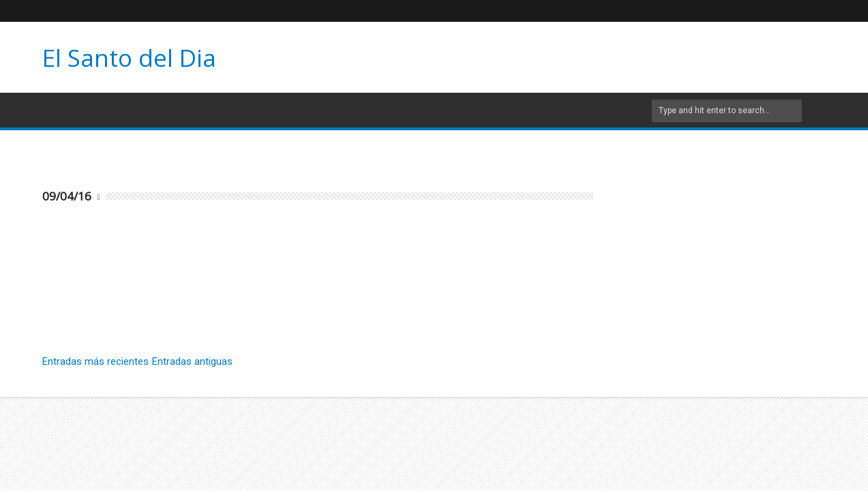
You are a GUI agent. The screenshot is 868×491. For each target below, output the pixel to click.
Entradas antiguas (192, 361)
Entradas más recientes (95, 361)
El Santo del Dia (129, 58)
